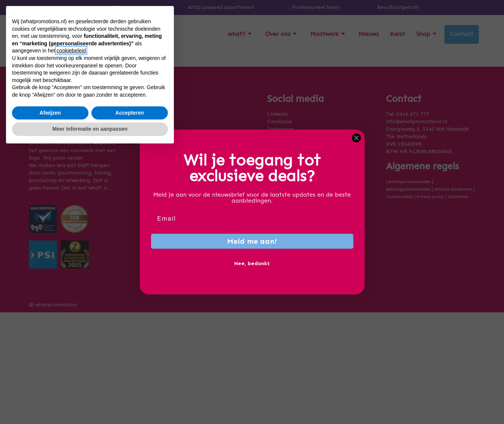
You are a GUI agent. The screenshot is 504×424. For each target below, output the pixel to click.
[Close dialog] (356, 138)
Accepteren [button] (130, 387)
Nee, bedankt (252, 264)
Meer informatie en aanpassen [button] (90, 403)
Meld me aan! (252, 241)
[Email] (252, 219)
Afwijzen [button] (50, 387)
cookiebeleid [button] (71, 325)
